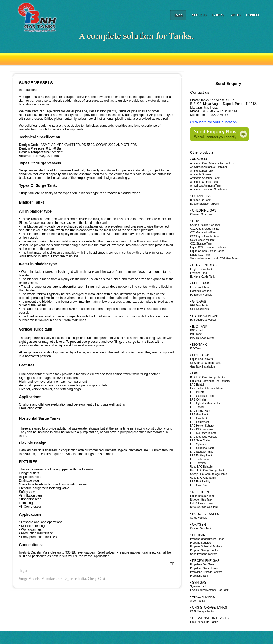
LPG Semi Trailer (200, 441)
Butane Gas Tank (200, 200)
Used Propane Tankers (204, 554)
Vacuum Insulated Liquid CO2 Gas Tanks (214, 259)
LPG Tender (197, 407)
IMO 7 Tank (197, 330)
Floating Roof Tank (201, 291)
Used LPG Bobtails (201, 467)
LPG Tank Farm (199, 459)
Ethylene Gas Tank (201, 269)
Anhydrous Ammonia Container (208, 167)
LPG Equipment (200, 422)
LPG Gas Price (199, 485)
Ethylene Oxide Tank (202, 277)
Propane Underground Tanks (207, 539)
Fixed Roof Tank (200, 287)
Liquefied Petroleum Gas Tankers (210, 381)
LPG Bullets (197, 392)
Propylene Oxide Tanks (204, 568)
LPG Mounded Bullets (203, 433)
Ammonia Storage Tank (204, 182)
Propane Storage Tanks (204, 550)
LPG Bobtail (197, 385)
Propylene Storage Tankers (206, 572)
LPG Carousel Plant (202, 396)
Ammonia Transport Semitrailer (208, 189)
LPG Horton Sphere (202, 426)
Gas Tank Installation (202, 367)
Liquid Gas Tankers (201, 359)
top (172, 563)
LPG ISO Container (202, 429)
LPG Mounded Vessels (204, 437)
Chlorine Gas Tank (201, 214)
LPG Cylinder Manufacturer (206, 403)
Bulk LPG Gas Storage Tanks (207, 377)
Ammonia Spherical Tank (205, 178)
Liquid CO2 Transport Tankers (208, 247)
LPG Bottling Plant (201, 455)
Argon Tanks (197, 601)
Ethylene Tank (198, 273)
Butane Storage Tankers (204, 204)
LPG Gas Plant (199, 414)
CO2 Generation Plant (203, 232)
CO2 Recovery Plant (202, 240)
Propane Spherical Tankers (206, 546)
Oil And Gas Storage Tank (205, 363)
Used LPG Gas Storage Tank (207, 470)
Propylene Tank (199, 576)
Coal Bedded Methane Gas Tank (209, 590)
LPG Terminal (198, 463)
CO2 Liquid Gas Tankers (205, 236)
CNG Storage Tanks (202, 611)
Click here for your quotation (213, 122)
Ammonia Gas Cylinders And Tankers (212, 163)
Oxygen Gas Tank (201, 528)
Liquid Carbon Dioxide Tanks (207, 251)
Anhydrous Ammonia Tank (206, 186)
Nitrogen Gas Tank (201, 500)
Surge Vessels (199, 518)
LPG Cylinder (198, 400)
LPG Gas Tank (199, 418)
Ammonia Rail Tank (202, 171)
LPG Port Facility (200, 482)
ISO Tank (196, 348)
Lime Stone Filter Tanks (204, 622)
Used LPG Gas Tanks (203, 478)
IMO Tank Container (202, 338)
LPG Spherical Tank (202, 448)
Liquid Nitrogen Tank (202, 496)
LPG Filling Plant (200, 411)
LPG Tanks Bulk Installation (206, 388)
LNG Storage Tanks (202, 503)
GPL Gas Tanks (199, 305)
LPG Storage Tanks (202, 452)
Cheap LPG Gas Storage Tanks (209, 474)
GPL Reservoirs (199, 309)
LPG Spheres (198, 444)
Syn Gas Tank (198, 586)
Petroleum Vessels (201, 295)
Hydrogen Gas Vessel (203, 320)
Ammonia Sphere (200, 174)
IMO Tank (196, 334)
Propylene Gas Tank (202, 565)
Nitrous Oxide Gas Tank (204, 507)
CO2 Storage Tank (201, 244)
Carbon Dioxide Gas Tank (205, 225)
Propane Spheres (200, 543)
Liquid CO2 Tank (200, 255)
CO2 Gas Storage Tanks (204, 229)
